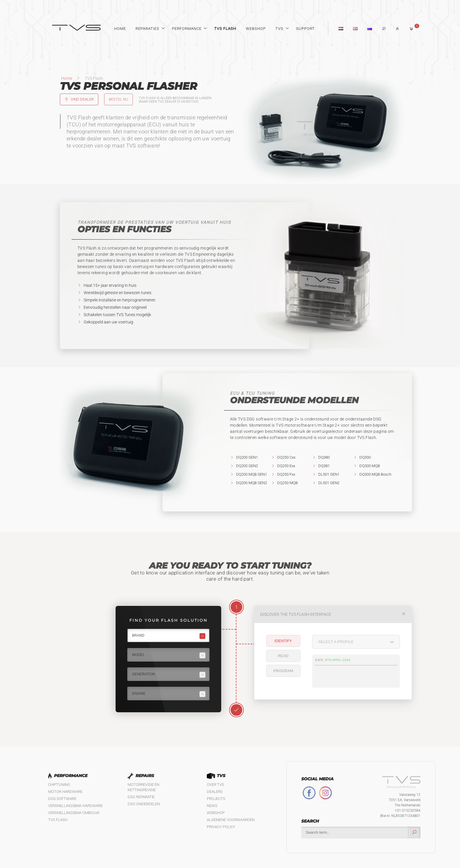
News (212, 806)
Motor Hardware (65, 792)
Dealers (215, 792)
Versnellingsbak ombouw (74, 813)
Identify (283, 641)
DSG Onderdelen (144, 804)
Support (305, 29)
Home (120, 29)
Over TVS (215, 785)
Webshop (256, 29)
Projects (216, 799)
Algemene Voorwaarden (231, 820)
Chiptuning (59, 785)
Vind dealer (79, 99)
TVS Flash (225, 29)
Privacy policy (221, 827)
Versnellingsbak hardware (75, 806)
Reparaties (147, 29)
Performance (187, 29)
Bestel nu (119, 99)
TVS (279, 29)
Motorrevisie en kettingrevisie (143, 787)
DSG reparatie (141, 797)
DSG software (62, 799)
